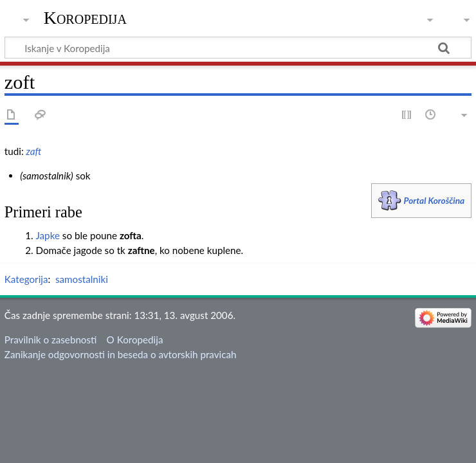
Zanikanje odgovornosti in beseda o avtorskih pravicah (121, 354)
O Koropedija (135, 340)
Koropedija (85, 18)
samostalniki (82, 279)
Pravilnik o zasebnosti (51, 340)
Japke (47, 235)
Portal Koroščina (435, 200)
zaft (34, 151)
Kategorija (26, 279)
